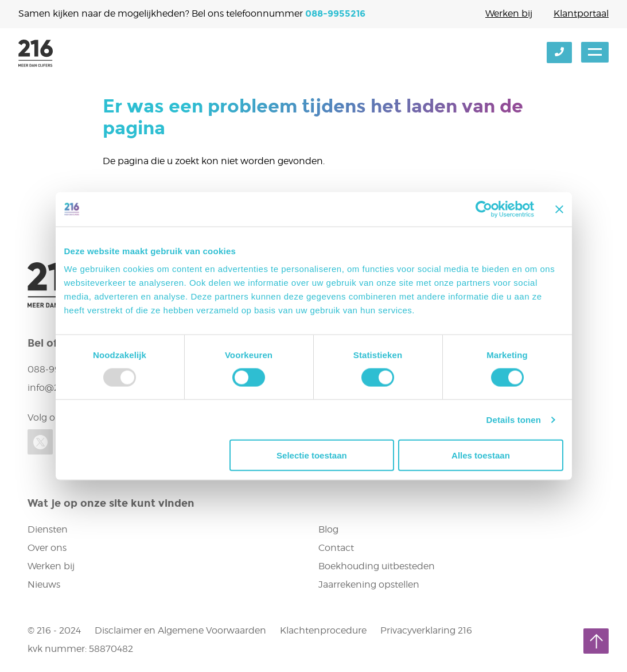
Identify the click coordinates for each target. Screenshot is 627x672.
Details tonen (514, 419)
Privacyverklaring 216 (426, 630)
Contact (336, 548)
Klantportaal (581, 13)
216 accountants (36, 53)
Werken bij (509, 13)
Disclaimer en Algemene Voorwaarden (180, 630)
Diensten (48, 529)
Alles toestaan (481, 455)
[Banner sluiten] (559, 209)
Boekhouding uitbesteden (377, 566)
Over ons (47, 548)
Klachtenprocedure (323, 630)
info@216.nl (53, 388)
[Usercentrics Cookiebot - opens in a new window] (484, 209)
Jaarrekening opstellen (369, 584)
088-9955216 (335, 13)
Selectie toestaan (312, 455)
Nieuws (44, 584)
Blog (328, 529)
